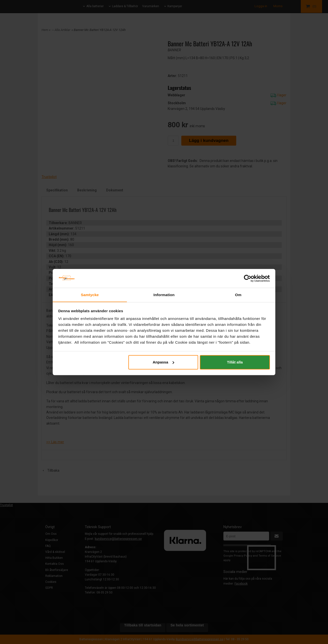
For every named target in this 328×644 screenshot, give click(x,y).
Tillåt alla (235, 362)
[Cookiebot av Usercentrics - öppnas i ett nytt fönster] (248, 278)
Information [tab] (164, 295)
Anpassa (163, 362)
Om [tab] (238, 295)
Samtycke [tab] (90, 295)
